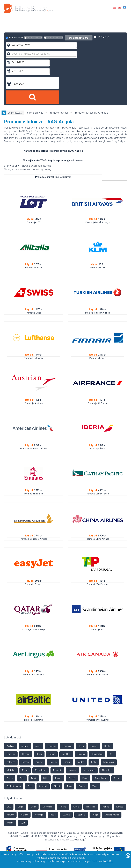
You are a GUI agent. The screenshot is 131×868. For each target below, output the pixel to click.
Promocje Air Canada (98, 627)
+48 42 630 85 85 (114, 16)
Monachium (41, 722)
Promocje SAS (97, 582)
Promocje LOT (34, 175)
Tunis (95, 739)
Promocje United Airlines (98, 672)
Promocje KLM (98, 220)
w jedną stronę (35, 38)
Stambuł (43, 739)
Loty (40, 22)
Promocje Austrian (34, 356)
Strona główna (35, 65)
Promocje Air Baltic (34, 672)
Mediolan (11, 722)
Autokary (88, 22)
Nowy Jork (107, 722)
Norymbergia (89, 722)
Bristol (107, 698)
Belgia (21, 759)
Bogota (94, 698)
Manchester (109, 714)
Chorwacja (48, 759)
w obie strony (15, 38)
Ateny (38, 698)
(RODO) (109, 861)
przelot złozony (56, 38)
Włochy (10, 775)
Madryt (81, 714)
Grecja (76, 759)
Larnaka (53, 714)
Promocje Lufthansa (34, 310)
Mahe (94, 714)
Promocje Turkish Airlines (98, 265)
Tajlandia (81, 767)
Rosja (53, 767)
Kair (111, 706)
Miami (25, 722)
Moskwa (72, 722)
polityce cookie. (76, 858)
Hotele (56, 22)
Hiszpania (91, 759)
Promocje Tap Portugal (98, 537)
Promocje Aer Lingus (34, 627)
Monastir (57, 722)
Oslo (22, 731)
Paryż (34, 731)
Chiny (33, 759)
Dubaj (39, 706)
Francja (63, 759)
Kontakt (78, 25)
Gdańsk (81, 706)
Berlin (81, 698)
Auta (71, 22)
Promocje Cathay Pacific (98, 446)
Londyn (67, 714)
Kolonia (25, 714)
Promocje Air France (98, 356)
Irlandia (106, 759)
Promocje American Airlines (34, 401)
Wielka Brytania (112, 767)
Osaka (10, 731)
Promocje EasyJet (34, 537)
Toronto (82, 739)
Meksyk (10, 767)
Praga (85, 731)
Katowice (11, 714)
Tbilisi (57, 739)
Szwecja (66, 767)
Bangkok (52, 698)
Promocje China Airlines (98, 491)
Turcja (95, 767)
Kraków (39, 714)
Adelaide (11, 698)
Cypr (23, 775)
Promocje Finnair (98, 310)
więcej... (81, 792)
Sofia (30, 739)
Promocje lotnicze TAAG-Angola (91, 65)
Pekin (46, 731)
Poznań (72, 731)
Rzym (117, 731)
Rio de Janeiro (101, 731)
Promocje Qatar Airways (34, 582)
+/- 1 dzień (106, 38)
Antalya (25, 698)
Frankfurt (66, 706)
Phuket (58, 731)
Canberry (11, 706)
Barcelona (67, 698)
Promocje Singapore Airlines (34, 491)
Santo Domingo (14, 739)
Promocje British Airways (98, 175)
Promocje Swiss (34, 265)
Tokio (69, 739)
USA (9, 759)
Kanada (120, 759)
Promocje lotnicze (58, 65)
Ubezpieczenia (56, 25)
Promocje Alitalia (34, 220)
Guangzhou (97, 706)
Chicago (26, 706)
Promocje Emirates (34, 446)
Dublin (52, 706)
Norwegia (39, 767)
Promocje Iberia (98, 401)
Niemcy (24, 767)
